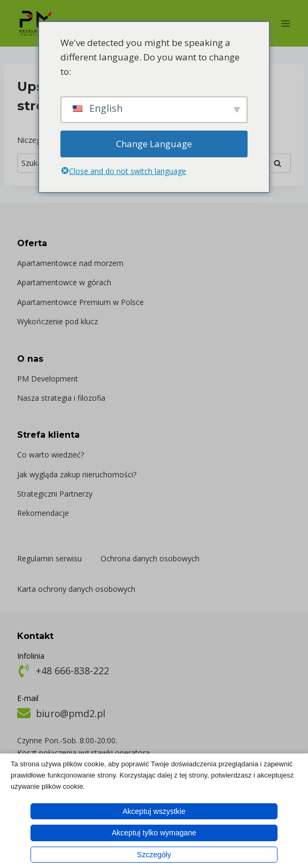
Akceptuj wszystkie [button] (154, 811)
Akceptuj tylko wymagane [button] (154, 833)
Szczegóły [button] (154, 855)
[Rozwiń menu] (285, 23)
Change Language (154, 144)
